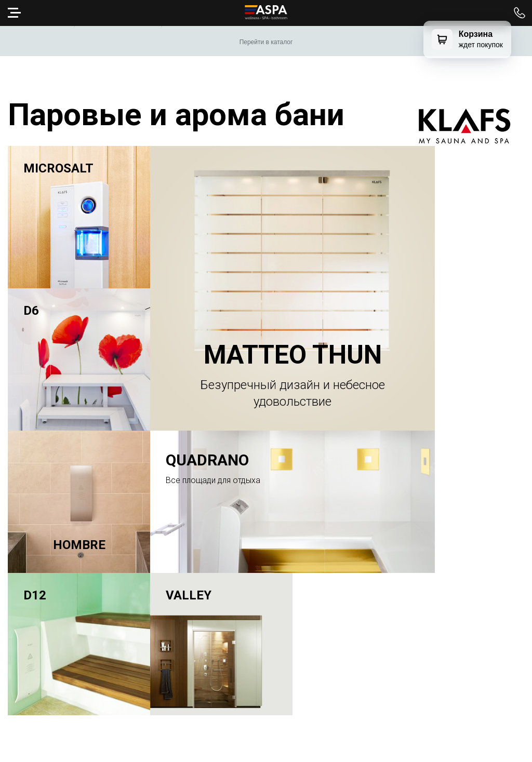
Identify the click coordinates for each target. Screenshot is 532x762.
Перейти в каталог (266, 42)
